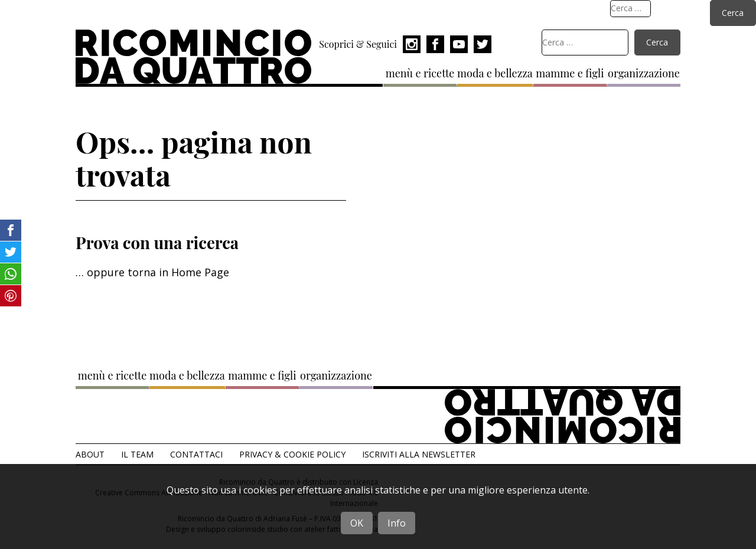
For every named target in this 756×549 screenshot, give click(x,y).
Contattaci (196, 454)
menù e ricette (420, 73)
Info (397, 523)
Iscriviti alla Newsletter (419, 454)
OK (357, 523)
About (90, 454)
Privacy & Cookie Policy (292, 454)
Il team (137, 454)
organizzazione (644, 73)
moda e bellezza (495, 73)
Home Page (200, 272)
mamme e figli (570, 73)
